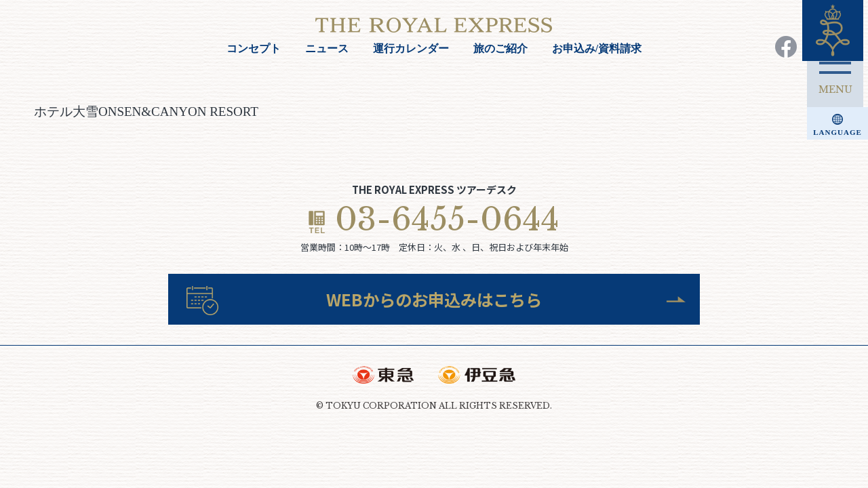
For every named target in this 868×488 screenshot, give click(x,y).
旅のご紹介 (500, 48)
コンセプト (254, 48)
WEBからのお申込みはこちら (434, 301)
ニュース (327, 48)
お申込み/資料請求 (597, 48)
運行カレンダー (411, 48)
